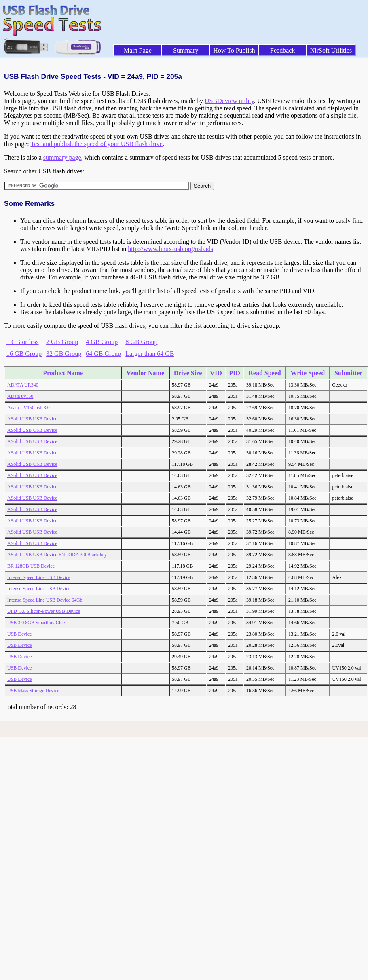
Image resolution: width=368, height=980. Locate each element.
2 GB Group (62, 342)
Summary (186, 50)
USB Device (19, 634)
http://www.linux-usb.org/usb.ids (170, 249)
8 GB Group (141, 342)
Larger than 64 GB (150, 354)
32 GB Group (64, 354)
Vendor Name (145, 373)
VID (216, 373)
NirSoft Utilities (331, 50)
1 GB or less (23, 342)
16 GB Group (24, 354)
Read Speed (264, 373)
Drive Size (188, 373)
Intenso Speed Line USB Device (39, 577)
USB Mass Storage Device (33, 691)
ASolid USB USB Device (32, 419)
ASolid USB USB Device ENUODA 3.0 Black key (57, 555)
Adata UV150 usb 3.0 (29, 408)
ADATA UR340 (23, 385)
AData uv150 (20, 396)
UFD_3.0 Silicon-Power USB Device (44, 611)
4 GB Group (102, 342)
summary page (62, 157)
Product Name (63, 373)
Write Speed (308, 373)
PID (235, 373)
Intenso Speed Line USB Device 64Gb (45, 600)
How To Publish (234, 50)
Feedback (282, 50)
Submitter (348, 373)
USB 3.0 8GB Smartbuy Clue (36, 623)
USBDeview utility (229, 101)
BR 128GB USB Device (31, 566)
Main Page (138, 50)
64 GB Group (103, 354)
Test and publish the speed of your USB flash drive (96, 144)
